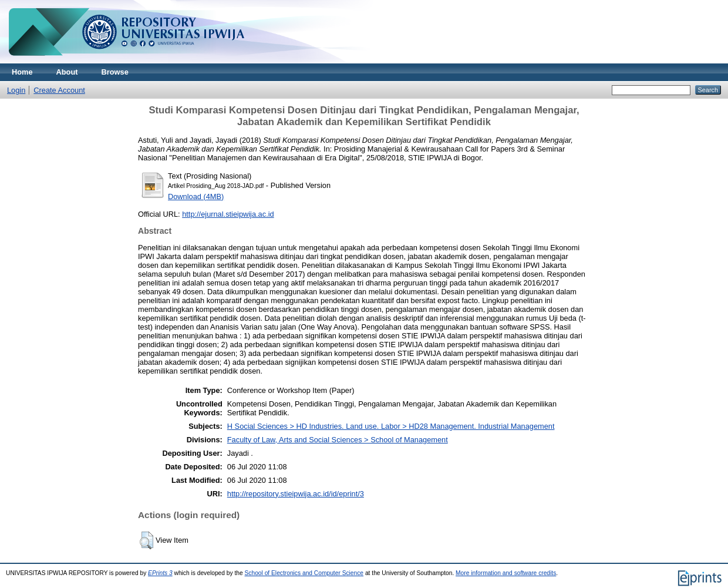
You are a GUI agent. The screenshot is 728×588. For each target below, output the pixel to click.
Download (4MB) (196, 196)
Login (16, 90)
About (67, 72)
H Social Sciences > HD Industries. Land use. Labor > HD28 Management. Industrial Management (391, 426)
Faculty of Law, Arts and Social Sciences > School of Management (338, 440)
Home (22, 72)
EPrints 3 (160, 573)
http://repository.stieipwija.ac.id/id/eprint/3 (296, 494)
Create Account (59, 90)
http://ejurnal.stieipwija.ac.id (228, 214)
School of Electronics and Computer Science (304, 573)
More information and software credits (506, 573)
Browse (115, 72)
